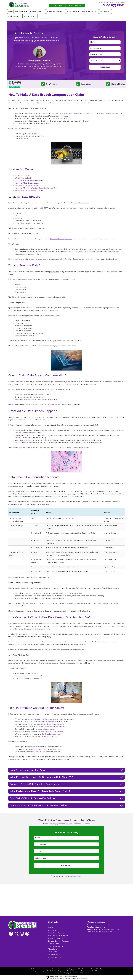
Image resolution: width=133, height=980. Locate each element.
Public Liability (73, 12)
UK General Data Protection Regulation (74, 114)
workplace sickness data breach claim (51, 724)
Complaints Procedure (56, 946)
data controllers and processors (61, 239)
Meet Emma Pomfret (39, 61)
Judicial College (97, 494)
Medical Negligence (90, 12)
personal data (54, 272)
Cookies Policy (53, 952)
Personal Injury (21, 12)
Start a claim (19, 136)
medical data (112, 430)
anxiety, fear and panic (38, 752)
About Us (51, 928)
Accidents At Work (37, 12)
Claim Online (57, 6)
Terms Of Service (54, 944)
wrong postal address (56, 435)
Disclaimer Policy (54, 955)
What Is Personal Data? (23, 178)
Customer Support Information (58, 941)
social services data (23, 443)
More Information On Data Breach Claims (29, 190)
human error (29, 228)
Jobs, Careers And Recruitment (58, 936)
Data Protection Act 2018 (110, 114)
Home (10, 12)
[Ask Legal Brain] (75, 6)
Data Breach (105, 12)
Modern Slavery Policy (56, 957)
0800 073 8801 (114, 5)
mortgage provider (25, 440)
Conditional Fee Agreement (41, 629)
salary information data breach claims (46, 722)
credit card (107, 603)
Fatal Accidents (15, 16)
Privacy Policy (53, 949)
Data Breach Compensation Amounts (28, 186)
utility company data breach (55, 727)
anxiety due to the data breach (34, 400)
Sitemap (51, 960)
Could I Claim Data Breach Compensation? (30, 181)
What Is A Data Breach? (23, 176)
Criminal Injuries (30, 16)
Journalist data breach (47, 729)
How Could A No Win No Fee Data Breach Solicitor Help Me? (36, 188)
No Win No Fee (44, 124)
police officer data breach (54, 732)
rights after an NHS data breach (44, 719)
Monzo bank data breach (53, 734)
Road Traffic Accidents (56, 12)
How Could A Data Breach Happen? (27, 183)
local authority (21, 435)
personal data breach (81, 203)
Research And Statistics (56, 933)
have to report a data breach (47, 737)
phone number (37, 433)
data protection (38, 747)
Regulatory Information (56, 938)
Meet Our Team (53, 930)
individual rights (36, 749)
